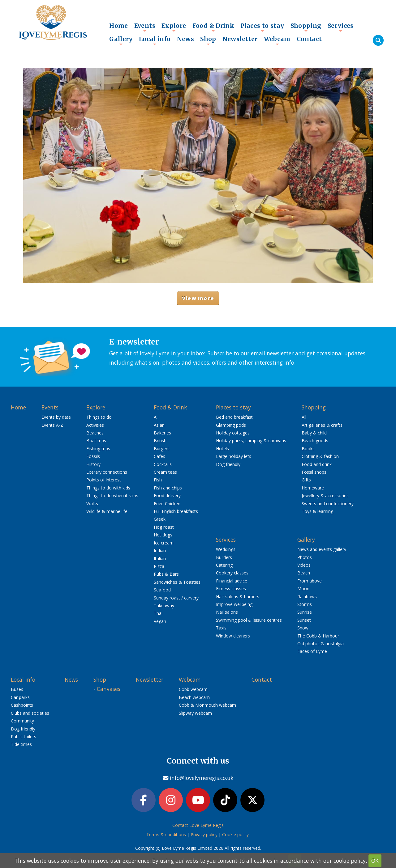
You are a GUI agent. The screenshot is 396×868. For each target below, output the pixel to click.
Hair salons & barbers (238, 597)
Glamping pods (231, 425)
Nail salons (227, 612)
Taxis (221, 628)
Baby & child (314, 433)
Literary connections (107, 472)
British (160, 440)
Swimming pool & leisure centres (249, 620)
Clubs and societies (30, 713)
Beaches (95, 433)
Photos (305, 557)
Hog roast (164, 527)
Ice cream (164, 543)
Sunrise (305, 612)
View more (198, 298)
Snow (303, 628)
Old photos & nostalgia (321, 644)
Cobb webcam (193, 689)
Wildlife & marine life (107, 511)
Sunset (304, 620)
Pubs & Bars (166, 574)
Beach (304, 573)
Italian (160, 559)
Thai (158, 613)
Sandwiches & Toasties (177, 582)
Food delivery (167, 495)
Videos (304, 565)
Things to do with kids (108, 488)
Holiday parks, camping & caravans (251, 440)
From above (310, 581)
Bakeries (162, 433)
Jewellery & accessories (325, 495)
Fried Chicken (167, 504)
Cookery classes (232, 573)
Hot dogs (163, 535)
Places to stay (262, 27)
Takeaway (164, 605)
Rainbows (307, 597)
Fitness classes (231, 589)
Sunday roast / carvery (176, 598)
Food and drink (317, 464)
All (156, 417)
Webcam (277, 40)
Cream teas (165, 472)
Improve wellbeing (234, 604)
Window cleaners (233, 636)
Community (22, 721)
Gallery (121, 40)
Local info (155, 40)
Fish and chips (168, 488)
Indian (160, 550)
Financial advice (232, 581)
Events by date (56, 417)
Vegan (160, 621)
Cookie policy (235, 834)
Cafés (159, 456)
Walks (92, 504)
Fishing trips (98, 449)
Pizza (159, 566)
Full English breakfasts (176, 511)
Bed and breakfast (234, 417)
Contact (309, 39)
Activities (95, 425)
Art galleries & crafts (322, 425)
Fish (158, 480)
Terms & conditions (166, 834)
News (186, 39)
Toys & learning (317, 511)
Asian (159, 425)
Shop (208, 40)
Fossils (93, 456)
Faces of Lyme (312, 651)
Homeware (313, 488)
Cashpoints (22, 705)
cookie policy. (350, 861)
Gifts (306, 480)
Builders (224, 557)
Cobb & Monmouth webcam (207, 705)
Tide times (21, 744)
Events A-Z (52, 425)
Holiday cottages (233, 433)
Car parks (20, 697)
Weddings (226, 549)
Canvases (109, 689)
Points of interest (104, 480)
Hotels (222, 449)
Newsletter (240, 39)
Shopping (306, 27)
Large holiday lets (234, 456)
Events (145, 27)
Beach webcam (194, 697)
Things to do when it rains (112, 495)
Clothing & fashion (320, 456)
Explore (174, 27)
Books (308, 449)
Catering (224, 565)
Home (119, 26)
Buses (17, 689)
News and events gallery (322, 549)
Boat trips (96, 440)
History (93, 464)
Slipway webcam (195, 713)
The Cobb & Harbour (318, 636)
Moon (303, 589)
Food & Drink (213, 27)
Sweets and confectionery (328, 504)
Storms (305, 604)
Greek (160, 519)
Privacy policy (204, 834)
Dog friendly (228, 464)
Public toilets (24, 737)
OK (375, 861)
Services (341, 27)
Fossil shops (314, 472)
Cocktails (163, 464)
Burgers (162, 449)
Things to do (99, 417)
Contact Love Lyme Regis (198, 825)
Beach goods (315, 440)
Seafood (162, 590)
